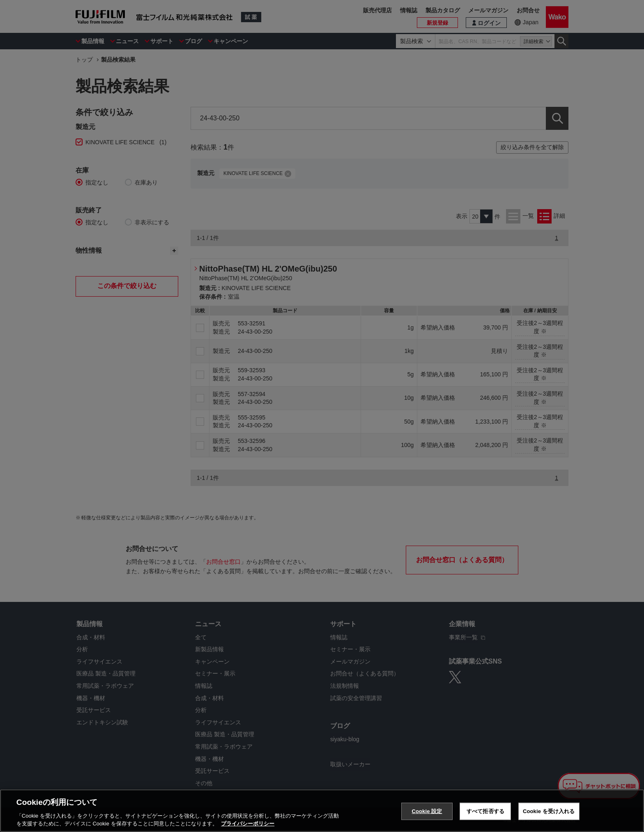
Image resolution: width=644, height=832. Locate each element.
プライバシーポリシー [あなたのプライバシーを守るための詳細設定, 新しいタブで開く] (248, 824)
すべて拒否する (485, 811)
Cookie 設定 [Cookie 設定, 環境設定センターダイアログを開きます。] (427, 811)
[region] (322, 811)
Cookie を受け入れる (549, 811)
